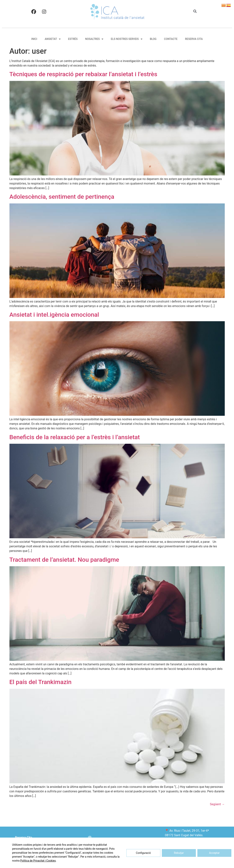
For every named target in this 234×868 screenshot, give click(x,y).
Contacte (171, 39)
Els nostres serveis (127, 39)
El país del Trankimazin (41, 682)
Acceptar (214, 853)
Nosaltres (94, 39)
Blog (153, 39)
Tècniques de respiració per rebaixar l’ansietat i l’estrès (83, 74)
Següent (217, 804)
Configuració (143, 853)
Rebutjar (179, 853)
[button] (195, 12)
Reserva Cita (194, 39)
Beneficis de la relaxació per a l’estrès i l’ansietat (75, 437)
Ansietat (53, 39)
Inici (34, 39)
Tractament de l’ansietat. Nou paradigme (64, 560)
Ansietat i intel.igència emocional (54, 315)
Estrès (73, 39)
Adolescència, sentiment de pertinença (62, 197)
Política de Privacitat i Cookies (38, 861)
